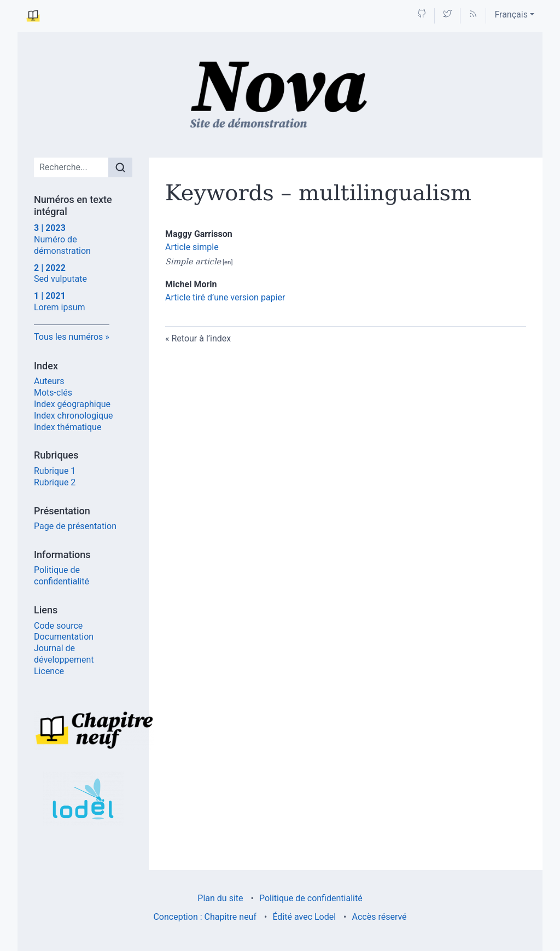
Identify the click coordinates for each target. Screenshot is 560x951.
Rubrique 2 (55, 482)
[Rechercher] (120, 167)
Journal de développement (64, 654)
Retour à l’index (201, 338)
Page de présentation (75, 526)
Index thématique (68, 427)
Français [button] (511, 15)
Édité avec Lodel (304, 917)
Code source (58, 626)
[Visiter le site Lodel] (83, 799)
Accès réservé (380, 917)
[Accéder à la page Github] (422, 15)
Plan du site (220, 898)
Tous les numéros (68, 337)
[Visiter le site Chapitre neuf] (83, 730)
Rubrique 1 (55, 471)
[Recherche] (71, 167)
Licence (49, 671)
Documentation (64, 637)
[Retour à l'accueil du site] (280, 95)
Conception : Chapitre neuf (205, 917)
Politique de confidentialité (62, 576)
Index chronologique (73, 416)
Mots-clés (53, 393)
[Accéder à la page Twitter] (447, 15)
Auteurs (49, 381)
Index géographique (72, 404)
